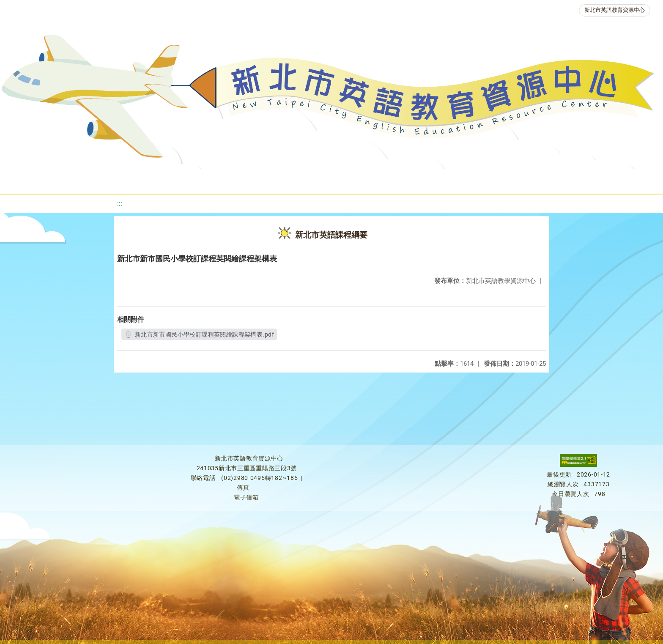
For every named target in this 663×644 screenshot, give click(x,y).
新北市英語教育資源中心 (615, 10)
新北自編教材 (236, 179)
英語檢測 (343, 179)
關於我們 (38, 179)
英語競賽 (394, 179)
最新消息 (89, 179)
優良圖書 (293, 179)
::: (120, 204)
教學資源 (180, 179)
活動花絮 (615, 179)
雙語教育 (564, 179)
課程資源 (129, 179)
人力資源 (445, 179)
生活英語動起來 (504, 179)
